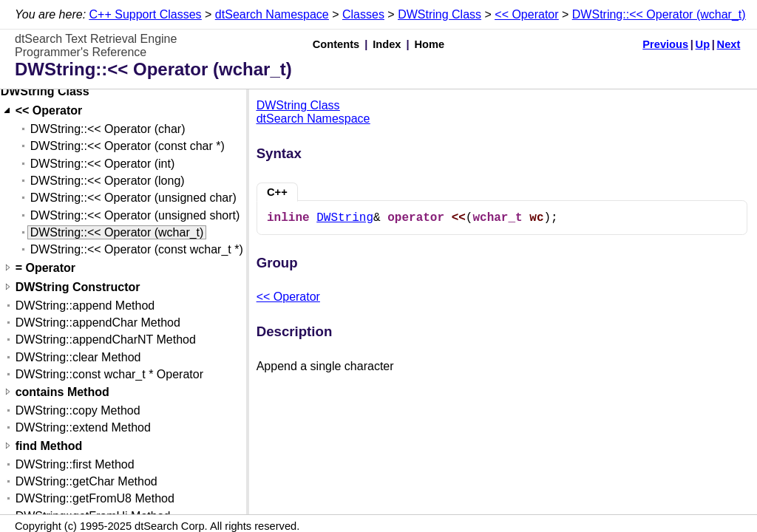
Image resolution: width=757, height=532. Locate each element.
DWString (345, 218)
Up (703, 44)
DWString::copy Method (78, 410)
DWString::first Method (75, 464)
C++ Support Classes (146, 14)
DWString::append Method (85, 306)
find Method (49, 446)
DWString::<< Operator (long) (108, 181)
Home (430, 44)
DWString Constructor (78, 287)
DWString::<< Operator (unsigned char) (133, 198)
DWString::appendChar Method (98, 323)
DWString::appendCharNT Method (106, 340)
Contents (336, 44)
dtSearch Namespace (272, 14)
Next (729, 44)
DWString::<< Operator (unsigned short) (135, 215)
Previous (665, 44)
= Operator (45, 268)
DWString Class (439, 14)
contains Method (62, 392)
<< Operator (526, 14)
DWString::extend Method (83, 427)
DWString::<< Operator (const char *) (128, 146)
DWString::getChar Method (86, 481)
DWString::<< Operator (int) (103, 164)
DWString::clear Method (78, 357)
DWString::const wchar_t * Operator (109, 374)
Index (387, 44)
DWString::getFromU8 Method (95, 498)
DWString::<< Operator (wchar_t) (659, 14)
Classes (363, 14)
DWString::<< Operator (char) (108, 129)
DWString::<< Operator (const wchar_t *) (137, 249)
